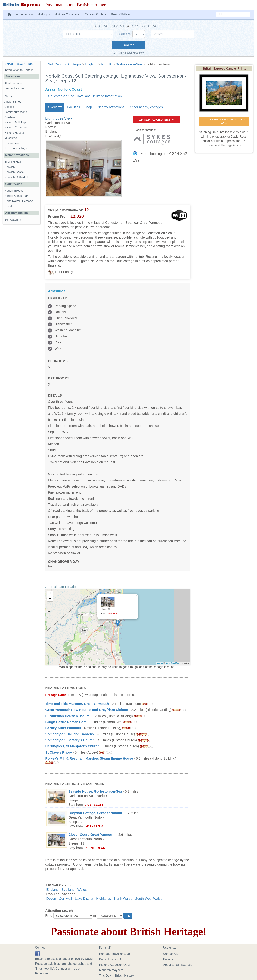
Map (89, 107)
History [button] (44, 14)
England (91, 64)
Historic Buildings (15, 122)
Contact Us (171, 954)
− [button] (50, 599)
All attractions (13, 83)
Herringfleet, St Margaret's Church (72, 746)
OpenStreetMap (172, 663)
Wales (82, 890)
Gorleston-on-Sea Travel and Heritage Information (85, 96)
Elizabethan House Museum (67, 716)
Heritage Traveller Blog (114, 954)
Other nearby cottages (146, 107)
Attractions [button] (24, 14)
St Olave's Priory (59, 752)
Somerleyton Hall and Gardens (70, 734)
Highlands (104, 899)
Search (128, 45)
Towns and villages (16, 148)
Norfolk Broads (14, 191)
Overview (55, 107)
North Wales (123, 899)
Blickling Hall (13, 162)
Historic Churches (16, 128)
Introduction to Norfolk (18, 70)
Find (49, 915)
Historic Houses (14, 133)
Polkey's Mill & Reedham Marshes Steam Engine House (89, 758)
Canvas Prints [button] (95, 14)
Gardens (10, 117)
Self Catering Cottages (65, 64)
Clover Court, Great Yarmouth (92, 835)
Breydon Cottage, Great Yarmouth (95, 813)
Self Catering (13, 220)
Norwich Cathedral (16, 177)
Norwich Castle (14, 172)
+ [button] (50, 594)
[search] (233, 14)
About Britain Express (178, 965)
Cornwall (65, 899)
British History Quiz (112, 959)
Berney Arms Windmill (63, 728)
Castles (9, 107)
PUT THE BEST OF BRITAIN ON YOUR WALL (224, 121)
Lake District (84, 899)
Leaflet (160, 663)
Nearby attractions (111, 107)
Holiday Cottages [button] (67, 14)
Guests (125, 34)
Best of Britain (120, 14)
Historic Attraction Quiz (114, 965)
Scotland (68, 890)
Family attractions (16, 112)
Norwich (10, 167)
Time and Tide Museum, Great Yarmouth (77, 704)
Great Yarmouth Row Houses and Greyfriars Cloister (87, 710)
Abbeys (9, 97)
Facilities (74, 107)
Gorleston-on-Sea (129, 64)
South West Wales (149, 899)
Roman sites (12, 143)
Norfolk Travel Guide (18, 64)
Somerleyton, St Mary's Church (70, 740)
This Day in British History (116, 976)
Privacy (168, 959)
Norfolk (107, 64)
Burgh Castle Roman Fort (66, 722)
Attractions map (16, 88)
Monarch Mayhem (111, 970)
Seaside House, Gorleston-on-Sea (95, 791)
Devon (51, 899)
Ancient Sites (13, 102)
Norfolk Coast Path (16, 196)
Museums (11, 138)
